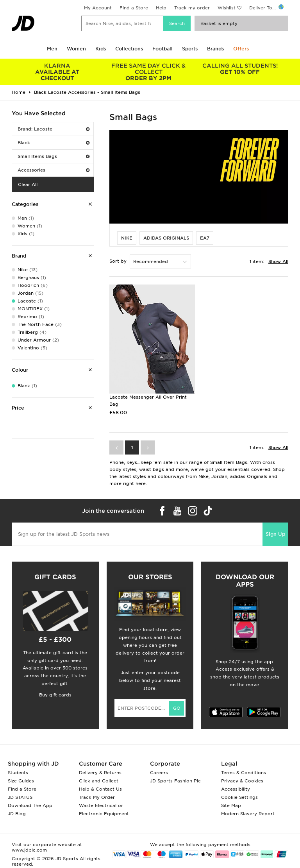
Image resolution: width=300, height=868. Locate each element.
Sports (190, 49)
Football (162, 49)
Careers (159, 773)
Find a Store (134, 8)
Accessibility (236, 789)
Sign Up (275, 534)
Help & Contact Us (100, 789)
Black (54, 143)
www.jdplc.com (29, 850)
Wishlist (227, 8)
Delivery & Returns (100, 773)
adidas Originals (166, 238)
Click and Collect (99, 781)
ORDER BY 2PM (149, 72)
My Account (98, 8)
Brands (215, 49)
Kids (101, 49)
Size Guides (21, 781)
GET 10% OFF (240, 69)
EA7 (205, 238)
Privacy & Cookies (242, 781)
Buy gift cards (55, 695)
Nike (127, 238)
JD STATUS (20, 797)
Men (52, 49)
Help (161, 8)
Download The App (30, 805)
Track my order (192, 8)
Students (18, 773)
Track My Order (97, 797)
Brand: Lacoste (54, 129)
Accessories (54, 170)
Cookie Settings (239, 797)
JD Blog (17, 814)
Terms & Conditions (244, 773)
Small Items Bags (54, 156)
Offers (241, 49)
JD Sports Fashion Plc (175, 781)
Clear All (28, 184)
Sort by (118, 261)
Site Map (231, 805)
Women (76, 49)
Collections (129, 49)
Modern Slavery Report (248, 814)
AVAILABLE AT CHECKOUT (57, 72)
